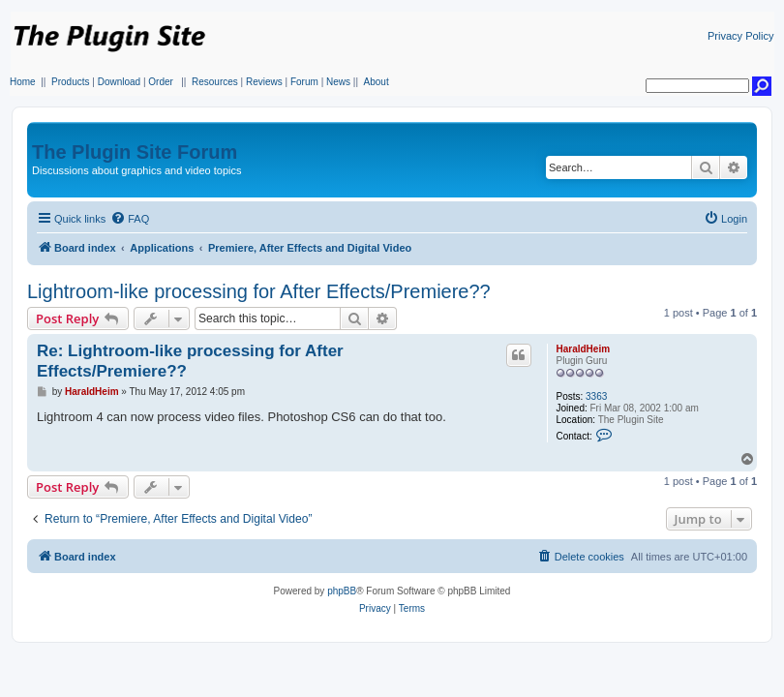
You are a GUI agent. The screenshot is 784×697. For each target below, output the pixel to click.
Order (161, 82)
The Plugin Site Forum (135, 152)
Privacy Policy (740, 36)
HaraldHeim (583, 349)
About (377, 82)
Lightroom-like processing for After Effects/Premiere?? (259, 291)
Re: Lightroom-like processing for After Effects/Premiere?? (190, 361)
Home (23, 82)
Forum (304, 82)
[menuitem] (130, 219)
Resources (215, 82)
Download (119, 82)
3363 (596, 396)
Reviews (264, 82)
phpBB (342, 591)
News (338, 82)
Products (70, 82)
